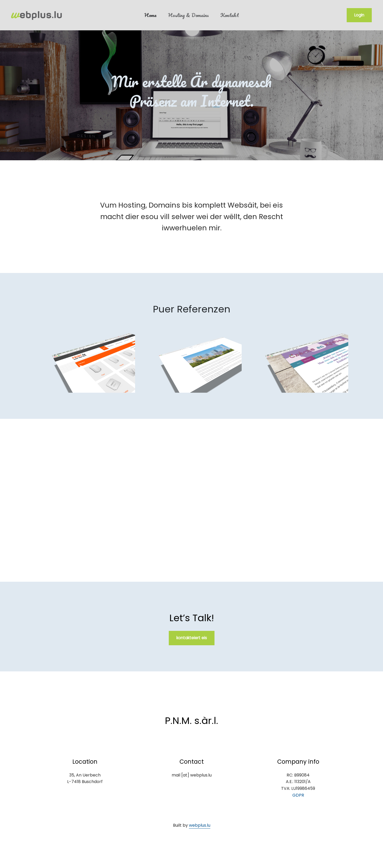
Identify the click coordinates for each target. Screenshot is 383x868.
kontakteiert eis (192, 638)
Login (359, 15)
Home (150, 15)
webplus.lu (200, 825)
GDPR (298, 795)
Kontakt (230, 15)
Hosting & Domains (188, 15)
